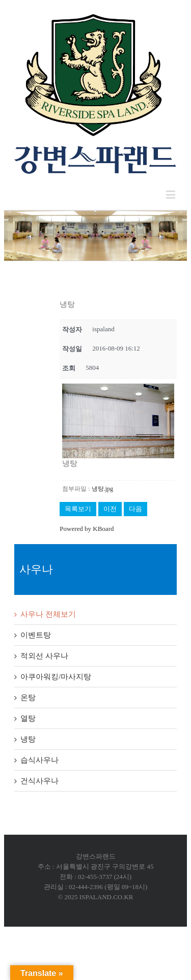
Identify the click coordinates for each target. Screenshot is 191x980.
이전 (110, 509)
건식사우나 (39, 781)
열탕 (28, 718)
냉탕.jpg (102, 489)
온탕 (28, 698)
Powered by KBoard (87, 529)
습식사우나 (39, 760)
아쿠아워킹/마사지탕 (56, 677)
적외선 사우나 (44, 656)
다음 (135, 509)
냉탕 (28, 739)
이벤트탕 (36, 635)
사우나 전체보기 (48, 614)
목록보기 (78, 509)
